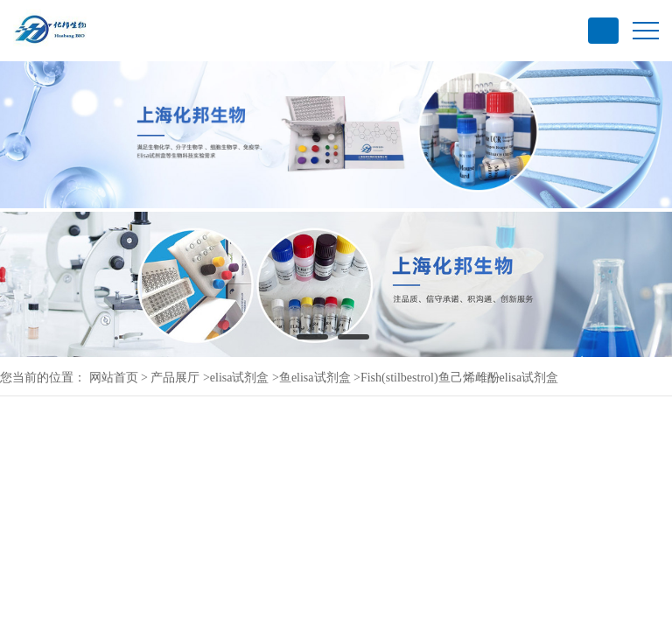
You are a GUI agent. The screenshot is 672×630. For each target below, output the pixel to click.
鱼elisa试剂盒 (315, 378)
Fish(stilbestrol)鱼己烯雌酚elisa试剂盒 (459, 378)
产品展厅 (175, 378)
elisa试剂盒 (240, 378)
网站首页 (114, 378)
